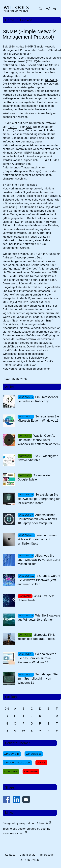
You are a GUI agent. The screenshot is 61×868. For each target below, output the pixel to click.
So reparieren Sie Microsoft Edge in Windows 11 (38, 419)
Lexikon (26, 20)
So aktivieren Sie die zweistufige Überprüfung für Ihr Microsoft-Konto (39, 499)
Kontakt (10, 855)
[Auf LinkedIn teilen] (16, 800)
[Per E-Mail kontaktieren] (26, 800)
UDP (29, 127)
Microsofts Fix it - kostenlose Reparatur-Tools (37, 637)
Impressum (47, 855)
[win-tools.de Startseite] (16, 9)
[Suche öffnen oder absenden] (40, 9)
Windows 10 (34, 754)
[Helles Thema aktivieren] (48, 9)
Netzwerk (51, 80)
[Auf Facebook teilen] (6, 800)
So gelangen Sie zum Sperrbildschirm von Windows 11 (38, 679)
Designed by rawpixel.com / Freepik (25, 823)
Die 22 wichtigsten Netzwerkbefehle (38, 458)
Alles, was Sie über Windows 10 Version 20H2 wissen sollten (39, 560)
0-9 (7, 709)
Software (11, 771)
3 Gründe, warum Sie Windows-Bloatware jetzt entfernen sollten (39, 580)
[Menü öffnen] (55, 9)
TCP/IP (13, 127)
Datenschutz (28, 855)
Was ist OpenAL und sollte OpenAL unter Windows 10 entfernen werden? (39, 440)
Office (41, 763)
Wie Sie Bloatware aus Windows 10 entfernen (39, 618)
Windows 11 (12, 754)
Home (10, 20)
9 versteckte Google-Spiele (34, 477)
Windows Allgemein (17, 763)
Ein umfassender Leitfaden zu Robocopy (38, 399)
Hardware (31, 771)
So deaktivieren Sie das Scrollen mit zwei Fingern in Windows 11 (37, 658)
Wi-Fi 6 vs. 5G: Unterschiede (36, 598)
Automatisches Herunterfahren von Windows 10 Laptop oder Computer (37, 519)
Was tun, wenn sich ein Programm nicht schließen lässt (37, 539)
